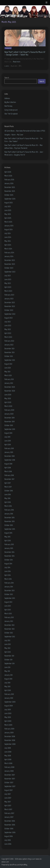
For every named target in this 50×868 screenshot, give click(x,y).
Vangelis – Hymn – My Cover (14, 135)
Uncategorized (8, 48)
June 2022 (8, 325)
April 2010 (8, 690)
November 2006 (10, 825)
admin (7, 66)
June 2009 (8, 713)
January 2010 (9, 698)
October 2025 (9, 195)
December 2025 (10, 187)
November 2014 (9, 556)
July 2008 (8, 748)
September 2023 (10, 272)
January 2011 (9, 675)
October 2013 (9, 594)
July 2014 (7, 567)
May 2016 (7, 498)
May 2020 (8, 398)
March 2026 (8, 176)
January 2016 (9, 514)
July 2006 (8, 840)
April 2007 (8, 805)
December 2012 (9, 625)
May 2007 (8, 802)
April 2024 (8, 245)
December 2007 (10, 775)
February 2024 (9, 252)
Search (7, 78)
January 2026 (9, 183)
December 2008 (10, 736)
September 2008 (10, 744)
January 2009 (9, 733)
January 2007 (9, 817)
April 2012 (8, 652)
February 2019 (9, 448)
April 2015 (8, 541)
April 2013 (8, 610)
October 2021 (9, 356)
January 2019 (9, 452)
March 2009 (8, 725)
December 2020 (10, 387)
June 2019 (8, 441)
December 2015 (9, 517)
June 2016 (8, 494)
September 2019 (10, 429)
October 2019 (9, 425)
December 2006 (10, 821)
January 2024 (9, 256)
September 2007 (10, 786)
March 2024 (8, 249)
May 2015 (7, 537)
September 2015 (10, 529)
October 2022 (9, 310)
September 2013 (10, 598)
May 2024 (8, 241)
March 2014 (8, 579)
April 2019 (8, 445)
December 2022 (10, 302)
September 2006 (10, 832)
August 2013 (8, 602)
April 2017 (8, 483)
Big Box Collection (10, 102)
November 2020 (10, 391)
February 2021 (9, 379)
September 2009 (10, 702)
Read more (17, 62)
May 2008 (8, 756)
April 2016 (8, 502)
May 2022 (8, 329)
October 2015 (9, 525)
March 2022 (8, 337)
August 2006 (9, 836)
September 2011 (9, 663)
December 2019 (9, 418)
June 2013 (8, 606)
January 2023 (9, 299)
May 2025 (8, 214)
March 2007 (8, 809)
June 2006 (8, 844)
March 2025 (8, 222)
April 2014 (8, 575)
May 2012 (7, 648)
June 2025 (8, 210)
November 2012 (9, 629)
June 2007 (8, 798)
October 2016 (9, 491)
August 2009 (9, 706)
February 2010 (9, 694)
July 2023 (8, 276)
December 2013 (9, 590)
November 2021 (9, 352)
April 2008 (8, 759)
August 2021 (8, 364)
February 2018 (9, 475)
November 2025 (10, 191)
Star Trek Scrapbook (11, 114)
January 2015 (9, 548)
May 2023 (8, 283)
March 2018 (8, 471)
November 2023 (10, 264)
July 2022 (8, 322)
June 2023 (8, 279)
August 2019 (8, 433)
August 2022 (9, 318)
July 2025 (8, 206)
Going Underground (11, 110)
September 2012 (10, 637)
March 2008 (8, 763)
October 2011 (8, 660)
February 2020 (9, 410)
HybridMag (24, 865)
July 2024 (8, 233)
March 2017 (8, 487)
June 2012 (8, 644)
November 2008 (10, 740)
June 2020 (8, 395)
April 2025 (8, 218)
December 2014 (9, 552)
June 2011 (7, 667)
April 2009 (8, 721)
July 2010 (7, 683)
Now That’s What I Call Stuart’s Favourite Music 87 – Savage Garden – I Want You (25, 53)
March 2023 (8, 291)
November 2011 (9, 656)
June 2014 (8, 571)
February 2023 (9, 295)
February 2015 (9, 544)
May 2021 (7, 372)
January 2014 (9, 587)
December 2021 (9, 349)
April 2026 (8, 172)
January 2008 (9, 771)
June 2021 (8, 368)
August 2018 (8, 464)
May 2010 (7, 686)
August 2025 (9, 203)
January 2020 (9, 414)
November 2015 (10, 521)
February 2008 (9, 767)
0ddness (7, 98)
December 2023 (10, 260)
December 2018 (9, 456)
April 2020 (8, 402)
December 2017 (9, 479)
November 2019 (10, 421)
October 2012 (9, 633)
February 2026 (9, 180)
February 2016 (9, 510)
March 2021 (8, 375)
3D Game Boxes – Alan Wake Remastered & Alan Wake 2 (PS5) (25, 131)
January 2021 (9, 383)
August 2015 (8, 533)
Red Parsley (8, 106)
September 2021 (10, 360)
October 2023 (9, 268)
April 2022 (8, 333)
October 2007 (9, 782)
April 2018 (8, 468)
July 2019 (7, 437)
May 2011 (7, 671)
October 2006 (9, 829)
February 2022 (9, 341)
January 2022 (9, 345)
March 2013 (8, 613)
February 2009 (9, 729)
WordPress (13, 865)
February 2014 (9, 583)
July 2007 (8, 794)
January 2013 (9, 621)
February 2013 (9, 617)
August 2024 (9, 229)
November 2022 (10, 306)
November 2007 (10, 779)
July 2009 (8, 709)
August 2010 (8, 679)
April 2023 (8, 287)
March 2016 (8, 506)
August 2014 (8, 564)
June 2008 (8, 752)
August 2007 (9, 790)
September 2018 (10, 460)
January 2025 (9, 226)
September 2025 (10, 199)
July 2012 (7, 640)
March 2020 (8, 406)
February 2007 (9, 813)
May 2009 (8, 717)
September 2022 (10, 314)
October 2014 (9, 560)
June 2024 (8, 237)
